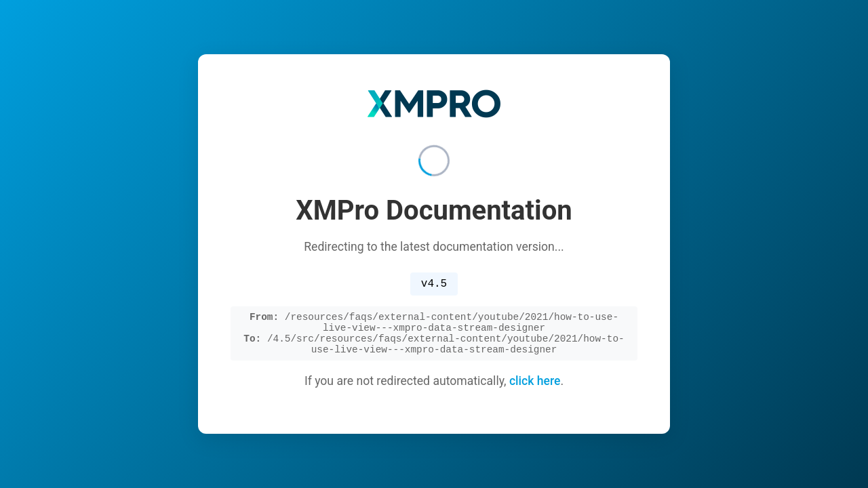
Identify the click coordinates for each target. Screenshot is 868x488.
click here (535, 386)
